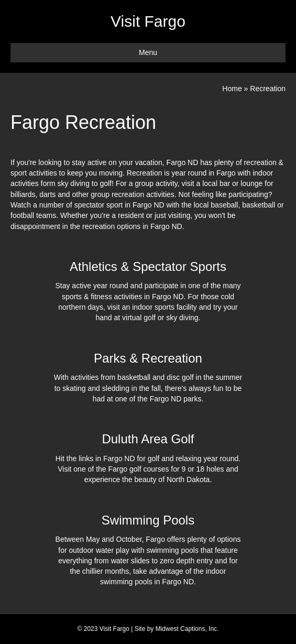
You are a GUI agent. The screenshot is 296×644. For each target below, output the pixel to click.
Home (232, 89)
